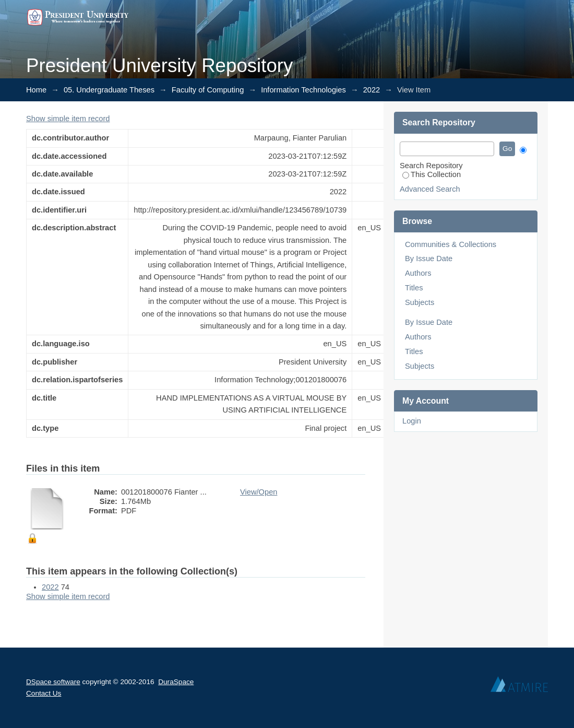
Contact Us (44, 693)
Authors (418, 273)
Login (412, 421)
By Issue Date (429, 259)
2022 (372, 90)
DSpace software (53, 682)
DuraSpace (176, 682)
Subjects (420, 302)
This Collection (432, 174)
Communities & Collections (451, 244)
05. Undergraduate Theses (109, 90)
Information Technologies (303, 90)
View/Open (259, 492)
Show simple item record (68, 119)
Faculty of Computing (208, 90)
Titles (414, 288)
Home (36, 90)
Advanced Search (430, 189)
